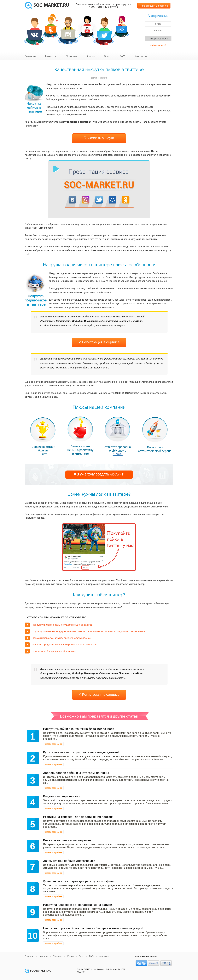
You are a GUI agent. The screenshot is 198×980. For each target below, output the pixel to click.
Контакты (141, 56)
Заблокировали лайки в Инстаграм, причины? (77, 773)
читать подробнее (53, 744)
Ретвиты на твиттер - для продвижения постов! (78, 817)
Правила (71, 56)
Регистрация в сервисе (154, 6)
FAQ (122, 56)
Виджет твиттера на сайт (62, 796)
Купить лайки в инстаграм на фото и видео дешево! (81, 752)
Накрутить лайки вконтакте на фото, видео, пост (79, 729)
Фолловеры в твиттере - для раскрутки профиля (78, 881)
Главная (30, 56)
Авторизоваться (158, 39)
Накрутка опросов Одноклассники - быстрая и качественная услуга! (93, 928)
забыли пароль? (158, 45)
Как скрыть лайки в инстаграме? (67, 840)
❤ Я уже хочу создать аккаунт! (99, 475)
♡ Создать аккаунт (99, 138)
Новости (51, 56)
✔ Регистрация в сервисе (99, 342)
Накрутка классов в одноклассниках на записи (78, 905)
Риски (91, 56)
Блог (107, 56)
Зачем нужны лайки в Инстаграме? (69, 861)
